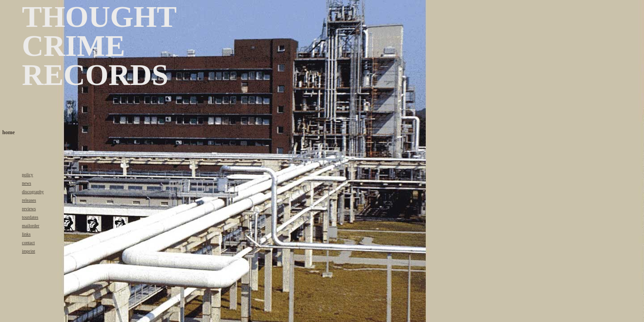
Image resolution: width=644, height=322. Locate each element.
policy (28, 175)
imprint (28, 251)
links (26, 234)
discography (33, 192)
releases (29, 200)
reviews (29, 209)
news (27, 183)
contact (28, 243)
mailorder (31, 226)
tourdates (30, 217)
